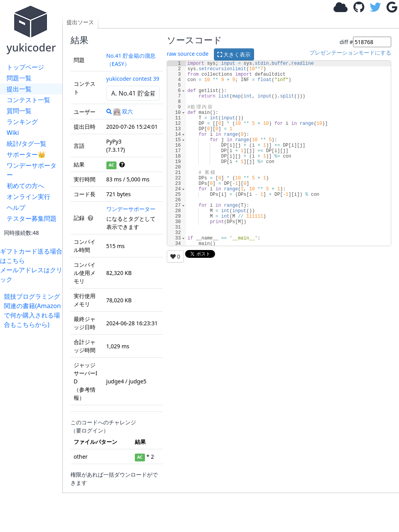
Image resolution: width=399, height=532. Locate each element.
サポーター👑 (26, 154)
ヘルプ (16, 207)
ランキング (22, 122)
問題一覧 (19, 78)
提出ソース (80, 22)
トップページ (25, 67)
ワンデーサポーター (32, 170)
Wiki (13, 133)
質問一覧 (19, 111)
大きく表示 (234, 54)
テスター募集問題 (32, 218)
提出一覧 (19, 89)
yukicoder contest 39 (133, 79)
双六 (123, 111)
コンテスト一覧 (28, 100)
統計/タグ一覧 (26, 144)
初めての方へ (25, 186)
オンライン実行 (28, 197)
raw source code (188, 54)
